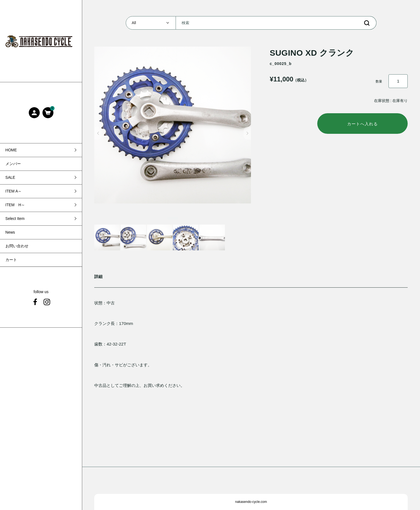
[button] (98, 133)
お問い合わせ (17, 246)
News (10, 232)
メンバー (13, 164)
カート (11, 260)
